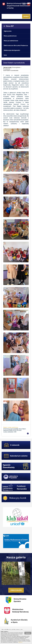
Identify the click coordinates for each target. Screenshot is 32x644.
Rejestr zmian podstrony (11, 427)
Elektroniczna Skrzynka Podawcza (16, 45)
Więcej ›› (21, 642)
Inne (5, 55)
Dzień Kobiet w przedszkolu (11, 71)
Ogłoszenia (8, 31)
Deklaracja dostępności (12, 50)
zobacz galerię (16, 590)
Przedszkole (7, 69)
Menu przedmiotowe (11, 41)
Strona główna (16, 67)
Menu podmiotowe (10, 36)
